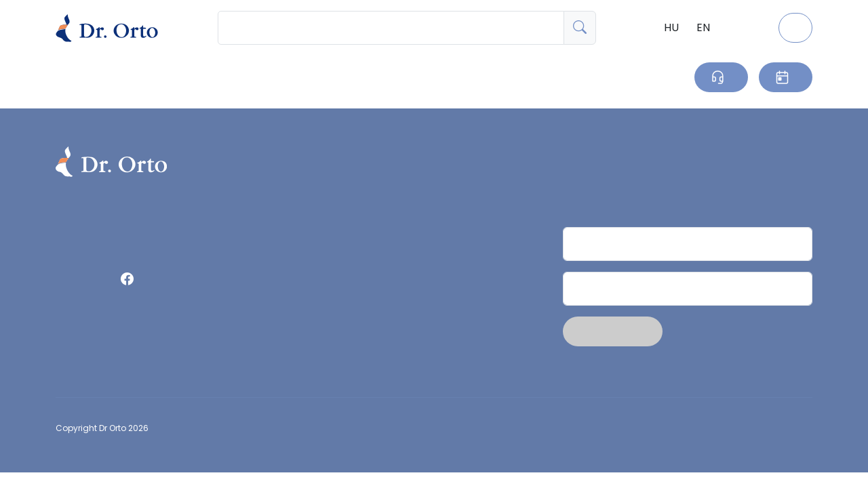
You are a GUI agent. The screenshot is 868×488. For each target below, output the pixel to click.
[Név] (688, 244)
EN (703, 27)
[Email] (688, 289)
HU (671, 27)
